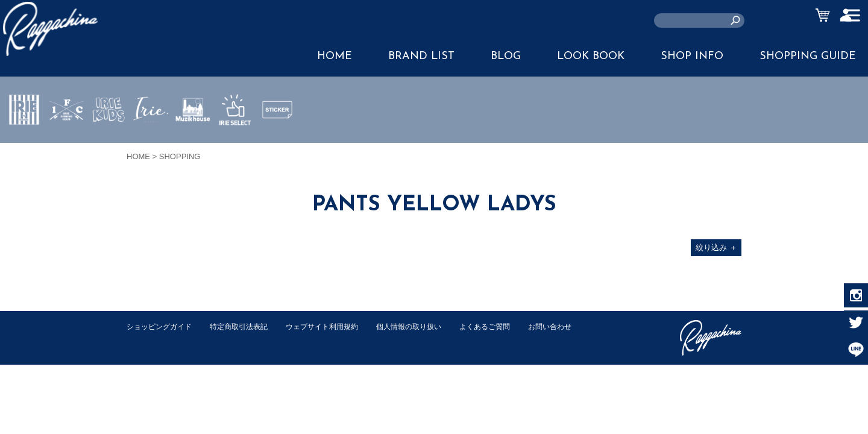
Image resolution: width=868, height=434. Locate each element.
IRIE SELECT (235, 145)
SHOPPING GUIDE (808, 56)
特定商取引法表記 (247, 326)
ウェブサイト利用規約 (335, 326)
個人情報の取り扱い (428, 326)
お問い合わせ (150, 339)
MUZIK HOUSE (193, 145)
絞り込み (716, 247)
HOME (335, 56)
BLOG (506, 56)
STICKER (277, 138)
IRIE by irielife (24, 145)
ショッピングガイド (162, 326)
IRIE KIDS (109, 145)
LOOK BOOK (591, 56)
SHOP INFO (692, 56)
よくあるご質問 (508, 326)
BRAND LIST (421, 56)
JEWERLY (151, 138)
